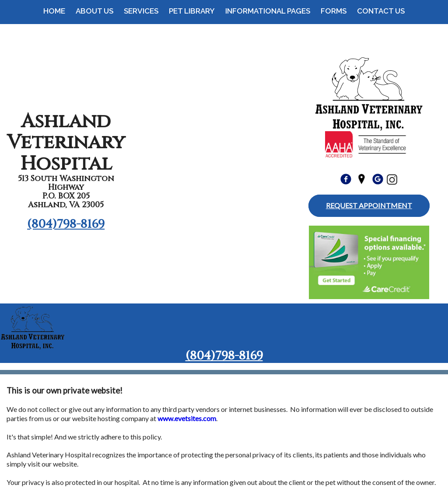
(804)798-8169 (66, 224)
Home (54, 11)
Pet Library (192, 11)
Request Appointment (369, 205)
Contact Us (381, 11)
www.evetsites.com (187, 418)
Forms (334, 11)
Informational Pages (268, 11)
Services (141, 11)
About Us (94, 11)
